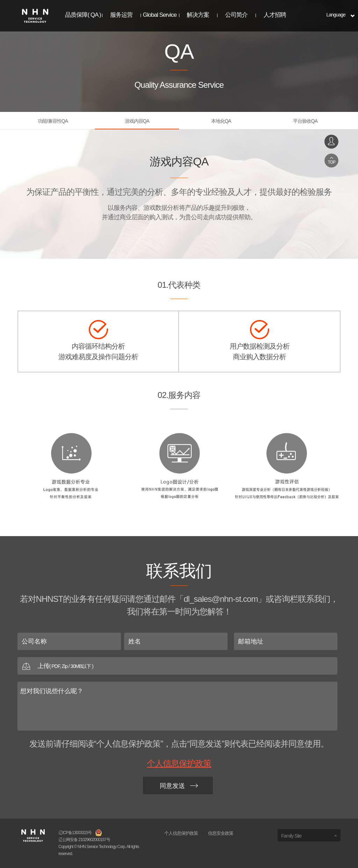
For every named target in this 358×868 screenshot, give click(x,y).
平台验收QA (305, 121)
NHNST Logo (35, 16)
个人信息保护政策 (179, 763)
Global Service (160, 15)
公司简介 (236, 15)
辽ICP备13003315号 (75, 833)
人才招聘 (275, 15)
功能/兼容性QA (53, 121)
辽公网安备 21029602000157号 (84, 840)
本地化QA (221, 121)
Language (336, 15)
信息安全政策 (221, 833)
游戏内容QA (137, 121)
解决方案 (198, 15)
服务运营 (121, 15)
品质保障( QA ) (83, 15)
